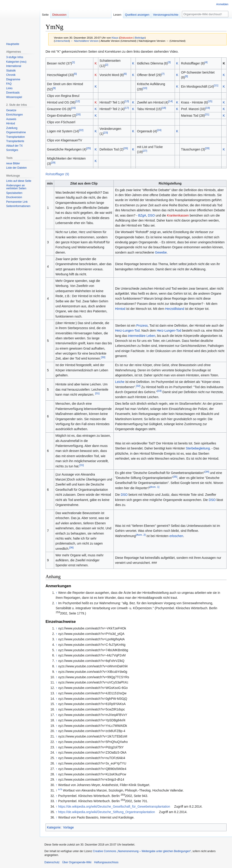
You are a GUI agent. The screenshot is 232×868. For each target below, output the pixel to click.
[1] (73, 62)
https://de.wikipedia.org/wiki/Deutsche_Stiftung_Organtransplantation (107, 812)
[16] (73, 108)
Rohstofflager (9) (57, 174)
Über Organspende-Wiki (77, 862)
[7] (163, 74)
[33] (159, 391)
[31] (97, 393)
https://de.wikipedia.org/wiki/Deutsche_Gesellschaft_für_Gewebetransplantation (114, 806)
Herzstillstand (175, 309)
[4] (206, 62)
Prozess (142, 325)
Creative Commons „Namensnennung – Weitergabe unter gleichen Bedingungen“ (142, 851)
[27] (145, 151)
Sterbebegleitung (198, 448)
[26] (126, 148)
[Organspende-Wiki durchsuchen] (205, 14)
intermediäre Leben (142, 336)
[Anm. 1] (154, 487)
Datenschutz (52, 862)
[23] (105, 132)
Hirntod (120, 309)
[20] (78, 114)
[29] (53, 162)
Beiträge (140, 38)
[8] (186, 76)
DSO (151, 215)
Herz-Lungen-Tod (127, 330)
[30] (103, 357)
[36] (71, 547)
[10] (145, 88)
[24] (159, 130)
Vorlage (68, 827)
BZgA (142, 215)
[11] (216, 85)
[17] (127, 108)
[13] (127, 101)
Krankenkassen (178, 215)
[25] (88, 148)
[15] (210, 101)
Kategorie (54, 827)
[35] (175, 477)
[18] (164, 108)
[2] (107, 65)
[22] (81, 130)
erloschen (176, 536)
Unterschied (62, 41)
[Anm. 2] (141, 535)
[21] (207, 114)
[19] (207, 108)
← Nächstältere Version (85, 41)
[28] (207, 148)
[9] (54, 88)
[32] (138, 386)
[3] (169, 62)
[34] (207, 472)
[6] (125, 74)
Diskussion (126, 38)
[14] (170, 101)
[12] (78, 101)
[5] (75, 74)
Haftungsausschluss (106, 862)
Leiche (120, 382)
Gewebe (161, 252)
